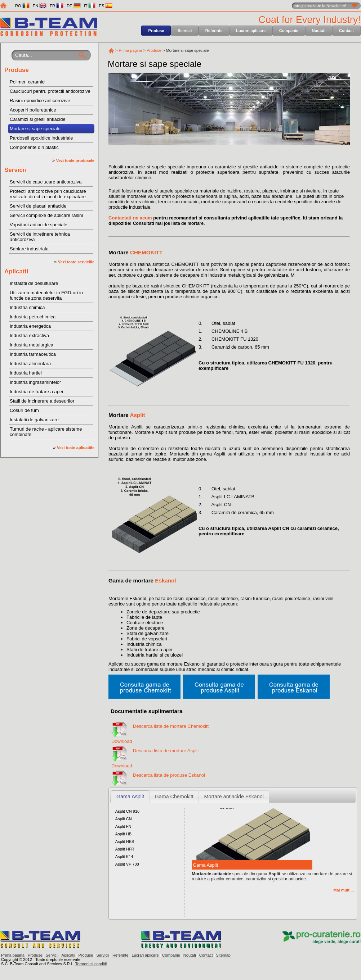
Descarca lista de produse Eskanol (169, 775)
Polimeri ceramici (28, 82)
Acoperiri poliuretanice (33, 110)
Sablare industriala (29, 249)
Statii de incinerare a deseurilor (42, 401)
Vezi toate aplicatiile (76, 448)
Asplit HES (125, 841)
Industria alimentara (30, 364)
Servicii (185, 31)
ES (106, 6)
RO (22, 6)
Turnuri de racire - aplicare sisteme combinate (46, 432)
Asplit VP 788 (127, 864)
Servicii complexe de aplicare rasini (46, 215)
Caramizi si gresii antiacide (38, 119)
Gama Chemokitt (174, 797)
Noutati (319, 31)
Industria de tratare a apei (36, 392)
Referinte (214, 31)
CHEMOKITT (146, 252)
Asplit (137, 415)
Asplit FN (123, 826)
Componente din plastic (34, 147)
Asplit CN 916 (127, 811)
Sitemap (223, 955)
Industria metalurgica (32, 345)
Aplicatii (16, 271)
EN (40, 6)
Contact (346, 31)
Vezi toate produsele (75, 160)
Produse (156, 31)
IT (90, 6)
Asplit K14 (124, 857)
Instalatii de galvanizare (34, 420)
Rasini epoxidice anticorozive (40, 101)
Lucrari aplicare (251, 31)
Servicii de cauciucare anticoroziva (46, 182)
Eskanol (165, 580)
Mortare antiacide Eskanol (234, 797)
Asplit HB (123, 834)
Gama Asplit (130, 797)
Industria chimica (27, 307)
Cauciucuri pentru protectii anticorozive (50, 91)
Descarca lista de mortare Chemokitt (171, 726)
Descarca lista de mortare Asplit (166, 751)
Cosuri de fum (24, 410)
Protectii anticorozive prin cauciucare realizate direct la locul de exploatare (48, 194)
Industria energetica (30, 326)
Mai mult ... (344, 890)
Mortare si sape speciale (35, 129)
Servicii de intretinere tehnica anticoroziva (40, 237)
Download (122, 739)
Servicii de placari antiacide (38, 206)
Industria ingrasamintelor (35, 382)
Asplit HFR (125, 849)
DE (73, 6)
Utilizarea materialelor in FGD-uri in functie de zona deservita (46, 295)
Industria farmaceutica (33, 354)
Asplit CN (124, 819)
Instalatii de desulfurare (34, 283)
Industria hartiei (26, 373)
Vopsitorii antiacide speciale (39, 225)
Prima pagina (131, 50)
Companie (289, 31)
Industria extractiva (29, 335)
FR (57, 6)
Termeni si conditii (91, 964)
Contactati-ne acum (130, 218)
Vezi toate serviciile (76, 262)
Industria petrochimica (33, 317)
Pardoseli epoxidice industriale (41, 138)
